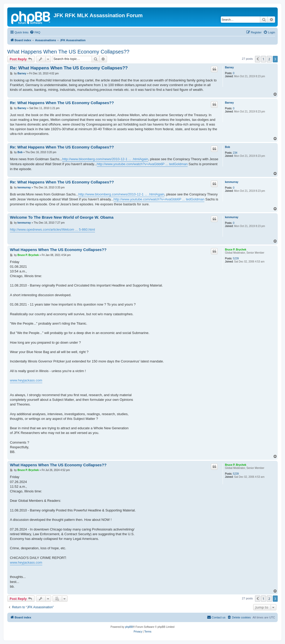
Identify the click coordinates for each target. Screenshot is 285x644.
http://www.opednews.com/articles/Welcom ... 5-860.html (52, 229)
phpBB (129, 627)
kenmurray (232, 182)
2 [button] (269, 59)
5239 (236, 258)
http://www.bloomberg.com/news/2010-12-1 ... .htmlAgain (105, 159)
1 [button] (263, 59)
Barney (229, 67)
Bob (227, 147)
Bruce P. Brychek (236, 250)
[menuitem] (35, 32)
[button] (258, 59)
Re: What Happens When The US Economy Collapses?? (69, 68)
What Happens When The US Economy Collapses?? (68, 52)
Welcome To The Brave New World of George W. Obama (62, 217)
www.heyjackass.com (26, 380)
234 (235, 153)
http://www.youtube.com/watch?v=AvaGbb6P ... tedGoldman (142, 164)
